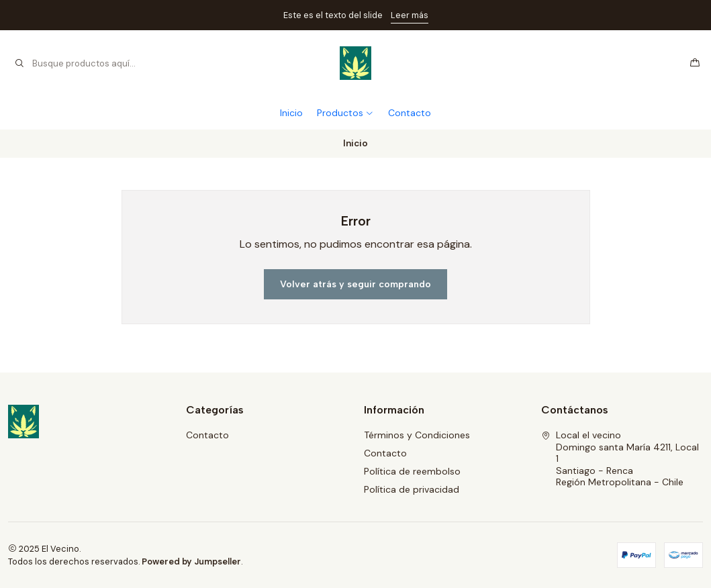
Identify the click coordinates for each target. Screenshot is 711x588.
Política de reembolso (412, 471)
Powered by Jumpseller (191, 561)
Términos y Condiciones (417, 435)
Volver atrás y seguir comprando (355, 284)
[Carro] (695, 63)
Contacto (410, 113)
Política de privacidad (412, 489)
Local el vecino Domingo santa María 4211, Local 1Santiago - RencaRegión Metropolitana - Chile (620, 458)
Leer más (410, 15)
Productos (345, 113)
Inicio (291, 113)
